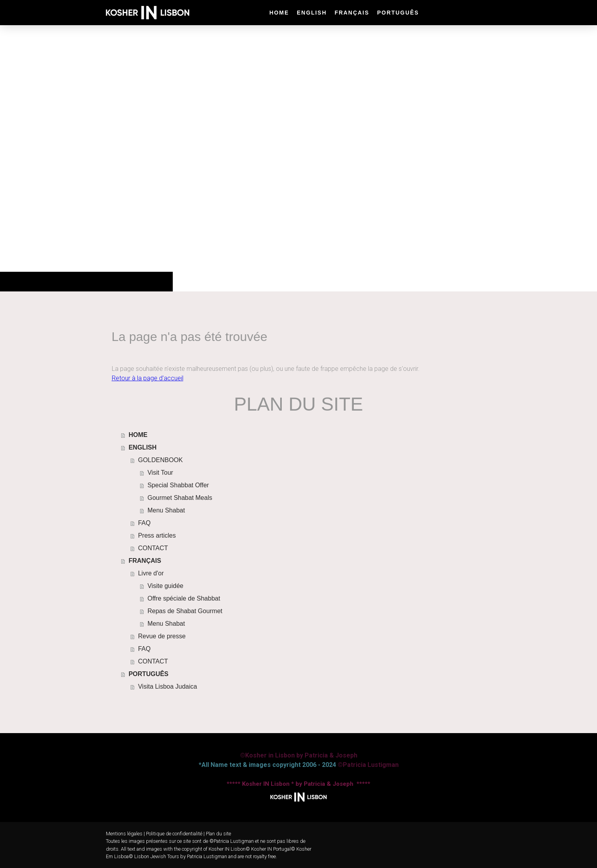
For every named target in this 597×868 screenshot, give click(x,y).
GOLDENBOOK (161, 460)
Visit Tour (160, 473)
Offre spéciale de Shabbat (184, 598)
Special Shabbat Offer (178, 485)
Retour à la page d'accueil (148, 378)
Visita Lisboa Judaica (168, 686)
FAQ (144, 523)
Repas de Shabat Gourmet (185, 611)
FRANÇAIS (352, 13)
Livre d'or (151, 573)
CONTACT (153, 548)
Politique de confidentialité (174, 834)
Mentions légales (124, 834)
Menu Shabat (166, 510)
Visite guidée (165, 586)
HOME (279, 13)
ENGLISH (312, 13)
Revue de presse (162, 636)
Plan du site (218, 834)
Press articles (157, 535)
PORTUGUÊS (398, 13)
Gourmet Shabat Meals (180, 498)
